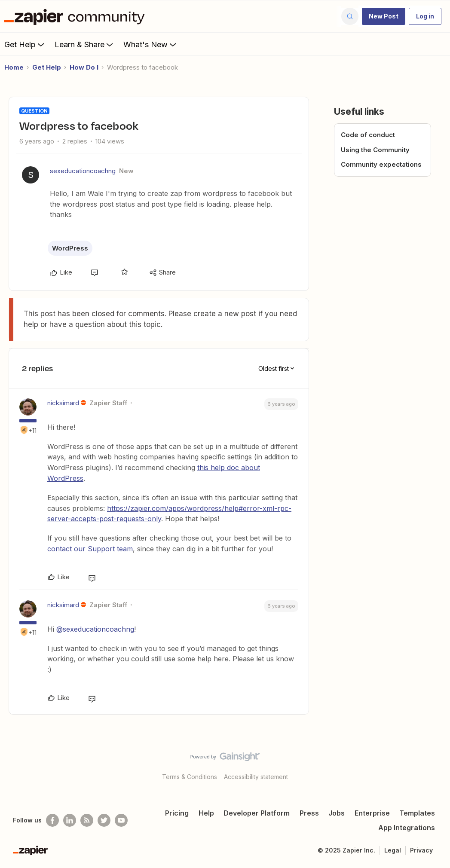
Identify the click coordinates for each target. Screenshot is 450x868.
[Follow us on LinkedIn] (70, 820)
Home (14, 67)
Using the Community (375, 150)
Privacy (421, 850)
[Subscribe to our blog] (87, 820)
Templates (417, 813)
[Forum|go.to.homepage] (77, 16)
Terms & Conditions (190, 777)
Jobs (337, 813)
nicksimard (63, 403)
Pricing (177, 813)
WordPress (70, 248)
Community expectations (381, 164)
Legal (393, 850)
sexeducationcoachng (83, 171)
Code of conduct (368, 135)
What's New (151, 44)
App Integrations (407, 828)
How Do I (84, 67)
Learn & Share (85, 44)
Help (206, 813)
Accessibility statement (256, 777)
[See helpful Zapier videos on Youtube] (121, 820)
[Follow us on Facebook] (52, 820)
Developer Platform (257, 813)
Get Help (25, 44)
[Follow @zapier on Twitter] (104, 820)
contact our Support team (90, 549)
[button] (384, 16)
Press (309, 813)
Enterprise (372, 813)
